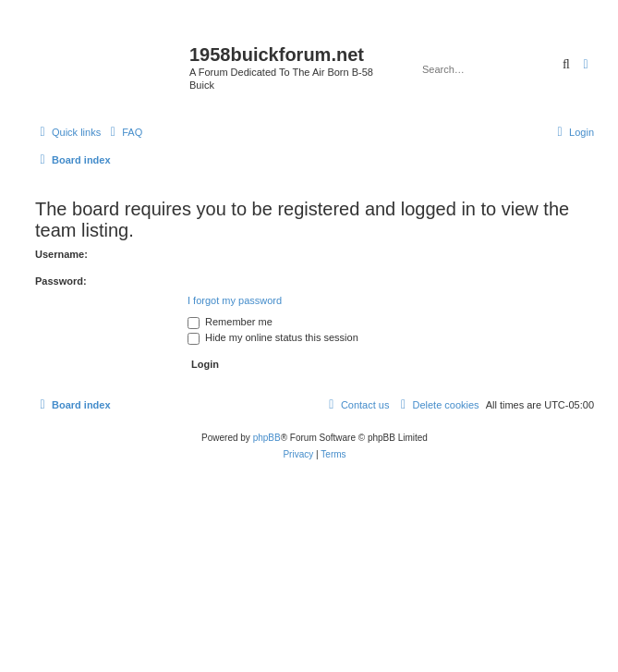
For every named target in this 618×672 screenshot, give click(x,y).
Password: (61, 281)
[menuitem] (124, 132)
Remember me (230, 322)
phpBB (267, 438)
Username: (61, 254)
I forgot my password (235, 300)
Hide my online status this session (273, 337)
